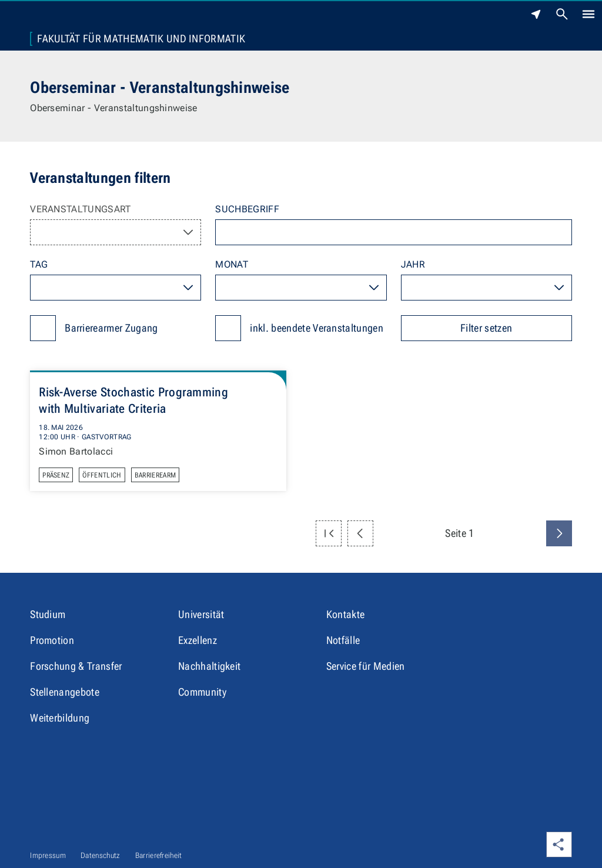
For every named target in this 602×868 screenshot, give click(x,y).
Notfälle (343, 640)
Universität (201, 614)
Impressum (48, 855)
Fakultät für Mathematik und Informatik (141, 39)
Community (202, 692)
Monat (232, 264)
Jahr (413, 264)
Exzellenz (198, 640)
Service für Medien (366, 666)
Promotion (52, 640)
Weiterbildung (60, 718)
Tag (39, 264)
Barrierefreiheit (159, 855)
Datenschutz (101, 855)
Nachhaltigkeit (209, 666)
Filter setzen (486, 328)
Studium (48, 614)
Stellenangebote (65, 692)
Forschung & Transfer (76, 666)
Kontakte (346, 614)
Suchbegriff (247, 209)
